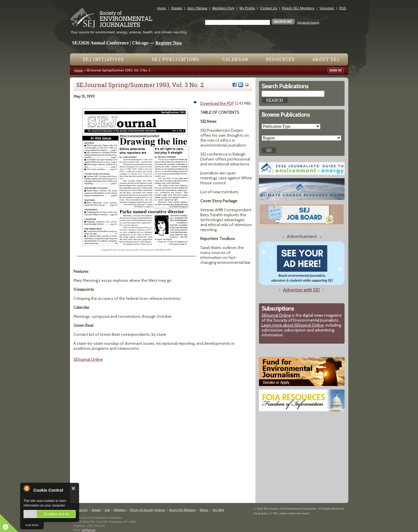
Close (74, 488)
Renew (204, 510)
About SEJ (326, 59)
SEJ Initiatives (103, 59)
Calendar (235, 59)
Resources (280, 59)
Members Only (223, 8)
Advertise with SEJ (301, 290)
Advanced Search (308, 22)
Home (162, 8)
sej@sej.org (89, 530)
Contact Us (269, 8)
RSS (343, 8)
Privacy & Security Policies (147, 510)
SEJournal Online (88, 359)
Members (120, 510)
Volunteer (327, 8)
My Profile (247, 8)
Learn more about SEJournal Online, (293, 325)
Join (107, 510)
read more (32, 525)
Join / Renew (197, 8)
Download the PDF (217, 103)
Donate (177, 8)
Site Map (218, 510)
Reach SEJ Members (298, 8)
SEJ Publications (175, 59)
